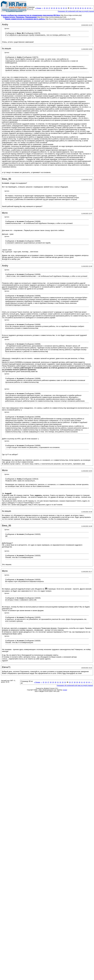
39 (78, 8)
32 (61, 8)
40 (81, 8)
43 (88, 8)
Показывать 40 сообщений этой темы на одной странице (75, 685)
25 (45, 8)
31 (59, 8)
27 (49, 8)
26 (47, 8)
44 (90, 8)
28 (52, 8)
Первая (38, 8)
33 (64, 8)
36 (71, 8)
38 (76, 8)
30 (56, 8)
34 (66, 8)
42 (85, 8)
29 (54, 8)
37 (73, 8)
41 (83, 8)
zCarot (65, 690)
